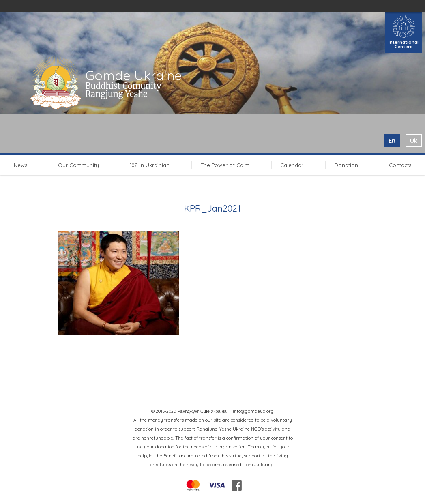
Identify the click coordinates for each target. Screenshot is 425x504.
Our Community (78, 165)
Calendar (292, 165)
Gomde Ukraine (134, 75)
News (20, 165)
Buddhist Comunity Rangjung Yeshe (123, 90)
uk (414, 140)
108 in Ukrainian (150, 165)
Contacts (400, 165)
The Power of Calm (225, 165)
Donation (346, 165)
